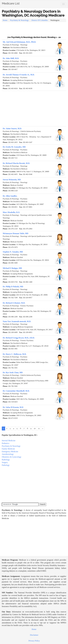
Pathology (6, 465)
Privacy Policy (34, 641)
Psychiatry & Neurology (19, 20)
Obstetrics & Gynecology (12, 457)
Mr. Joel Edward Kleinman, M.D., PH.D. (19, 42)
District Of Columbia (39, 20)
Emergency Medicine (10, 452)
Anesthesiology (8, 454)
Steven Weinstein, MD (12, 180)
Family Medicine (8, 449)
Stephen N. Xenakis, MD (13, 252)
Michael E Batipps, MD (12, 268)
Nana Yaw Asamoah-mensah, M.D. (17, 321)
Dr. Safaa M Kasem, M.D (13, 407)
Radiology (6, 460)
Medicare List (11, 3)
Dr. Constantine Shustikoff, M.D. (16, 391)
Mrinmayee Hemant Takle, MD (16, 233)
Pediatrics (6, 443)
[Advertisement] (34, 29)
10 (35, 428)
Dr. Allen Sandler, (10, 196)
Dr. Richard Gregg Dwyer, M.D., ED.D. (19, 338)
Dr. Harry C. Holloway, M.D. (15, 354)
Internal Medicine (9, 441)
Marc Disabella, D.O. (11, 212)
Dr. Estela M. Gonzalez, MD (14, 147)
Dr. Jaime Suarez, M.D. (12, 129)
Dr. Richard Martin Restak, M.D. (16, 163)
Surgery (5, 462)
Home (5, 20)
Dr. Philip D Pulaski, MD (13, 287)
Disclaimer (34, 635)
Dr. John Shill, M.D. (11, 58)
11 (39, 428)
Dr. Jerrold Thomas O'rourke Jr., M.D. (19, 75)
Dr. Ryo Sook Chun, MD (13, 372)
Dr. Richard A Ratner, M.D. (14, 303)
